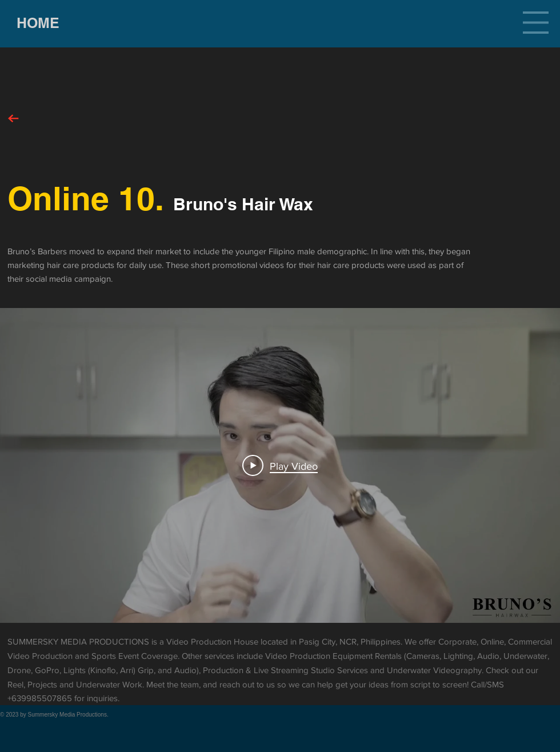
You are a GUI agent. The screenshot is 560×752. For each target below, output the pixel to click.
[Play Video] (280, 466)
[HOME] (38, 23)
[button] (536, 23)
